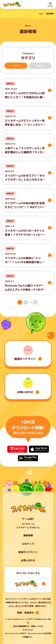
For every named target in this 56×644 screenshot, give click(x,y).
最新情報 (28, 535)
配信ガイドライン (28, 552)
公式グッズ (28, 544)
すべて (16, 66)
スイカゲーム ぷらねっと (28, 528)
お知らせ (40, 66)
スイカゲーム (28, 524)
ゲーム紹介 (28, 519)
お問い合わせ (28, 560)
